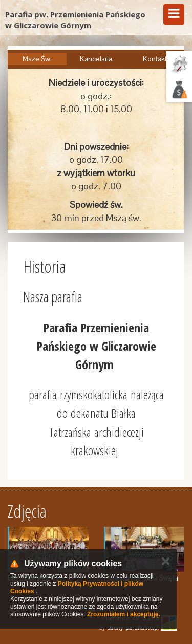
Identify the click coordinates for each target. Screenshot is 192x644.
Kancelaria (96, 59)
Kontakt (155, 59)
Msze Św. (37, 59)
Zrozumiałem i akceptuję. (124, 614)
